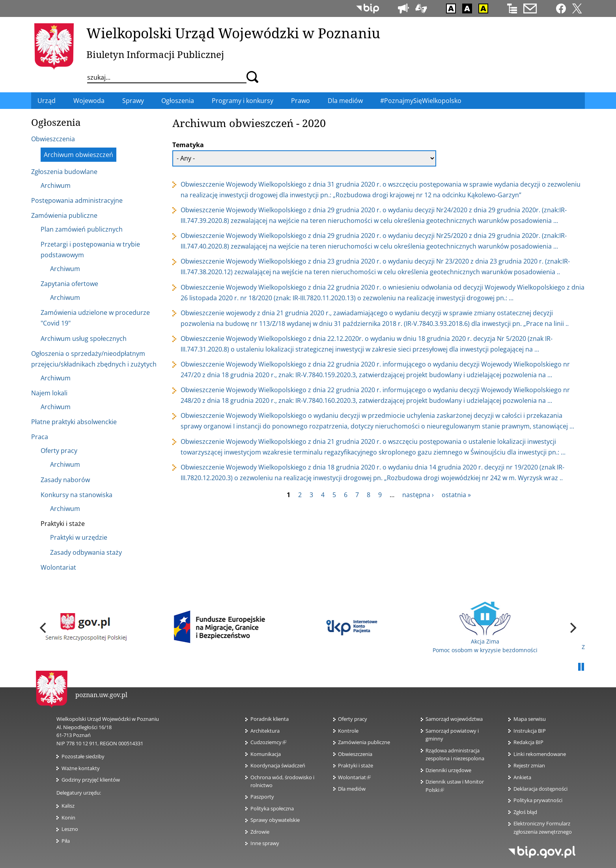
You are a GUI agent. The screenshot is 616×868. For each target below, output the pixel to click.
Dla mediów (352, 789)
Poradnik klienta (270, 719)
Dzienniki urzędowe (448, 770)
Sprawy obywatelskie (275, 820)
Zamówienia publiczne (364, 742)
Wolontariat (354, 777)
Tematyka (188, 145)
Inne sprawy (265, 843)
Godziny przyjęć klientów (91, 780)
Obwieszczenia (355, 754)
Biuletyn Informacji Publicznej (155, 54)
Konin (68, 817)
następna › (418, 495)
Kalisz (68, 806)
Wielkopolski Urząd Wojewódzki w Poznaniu (233, 33)
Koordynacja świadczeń (278, 765)
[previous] (44, 628)
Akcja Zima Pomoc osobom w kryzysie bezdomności (485, 628)
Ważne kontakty (81, 768)
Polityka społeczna (272, 808)
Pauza (581, 667)
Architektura (265, 731)
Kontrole (348, 731)
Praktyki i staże (356, 765)
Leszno (70, 829)
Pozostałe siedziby (83, 756)
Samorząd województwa (454, 719)
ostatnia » (456, 495)
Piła (66, 841)
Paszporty (262, 797)
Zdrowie (260, 832)
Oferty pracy (353, 719)
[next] (572, 628)
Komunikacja (266, 754)
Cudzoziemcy (268, 742)
